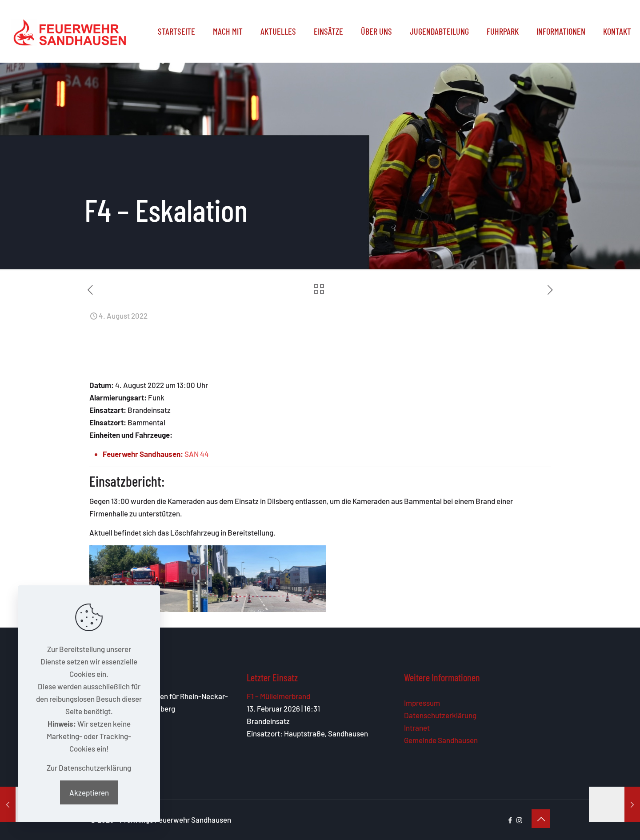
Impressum (422, 703)
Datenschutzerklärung (440, 715)
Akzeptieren (89, 792)
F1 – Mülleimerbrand (278, 696)
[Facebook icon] (510, 820)
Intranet (417, 728)
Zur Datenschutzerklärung (89, 768)
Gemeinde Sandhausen (441, 740)
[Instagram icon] (519, 820)
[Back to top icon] (541, 819)
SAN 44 (197, 454)
